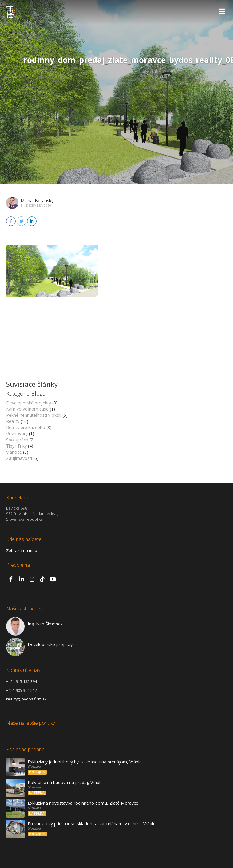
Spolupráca (17, 440)
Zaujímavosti (19, 458)
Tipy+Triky (16, 446)
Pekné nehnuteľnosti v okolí (34, 415)
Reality (13, 421)
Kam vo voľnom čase (27, 409)
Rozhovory (17, 434)
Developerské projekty (29, 403)
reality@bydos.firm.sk (26, 699)
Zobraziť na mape (23, 550)
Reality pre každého (26, 427)
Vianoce (14, 452)
